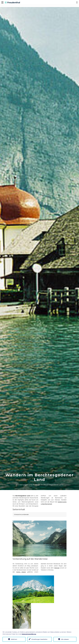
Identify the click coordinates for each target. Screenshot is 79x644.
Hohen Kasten (21, 572)
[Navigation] (2, 2)
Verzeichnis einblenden (22, 515)
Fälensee (57, 568)
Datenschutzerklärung (29, 634)
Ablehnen (14, 639)
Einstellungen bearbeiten (39, 639)
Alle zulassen (65, 639)
